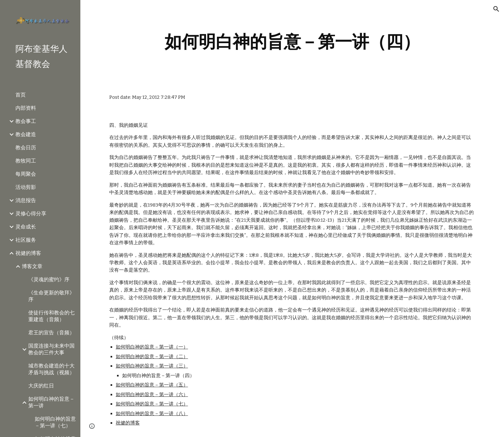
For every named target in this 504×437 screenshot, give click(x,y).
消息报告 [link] (26, 200)
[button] (496, 9)
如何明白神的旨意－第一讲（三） (152, 366)
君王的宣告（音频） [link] (51, 333)
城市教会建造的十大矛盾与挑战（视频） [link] (51, 369)
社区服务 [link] (26, 240)
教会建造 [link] (26, 134)
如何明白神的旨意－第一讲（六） (152, 395)
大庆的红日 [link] (41, 386)
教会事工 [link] (26, 121)
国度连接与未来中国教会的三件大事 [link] (51, 349)
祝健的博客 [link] (28, 253)
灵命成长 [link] (26, 227)
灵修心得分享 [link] (31, 214)
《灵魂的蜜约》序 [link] (49, 279)
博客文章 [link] (32, 266)
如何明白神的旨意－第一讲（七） (152, 404)
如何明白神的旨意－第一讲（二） (152, 357)
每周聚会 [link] (26, 174)
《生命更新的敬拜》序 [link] (51, 296)
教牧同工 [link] (26, 161)
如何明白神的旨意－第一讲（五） (152, 385)
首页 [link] (21, 95)
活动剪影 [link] (26, 187)
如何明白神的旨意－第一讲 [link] (51, 402)
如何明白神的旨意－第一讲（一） (152, 347)
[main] (292, 42)
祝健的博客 (128, 423)
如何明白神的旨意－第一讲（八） (152, 414)
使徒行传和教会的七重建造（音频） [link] (51, 316)
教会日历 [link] (26, 148)
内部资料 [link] (26, 108)
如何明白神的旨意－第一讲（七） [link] (55, 422)
